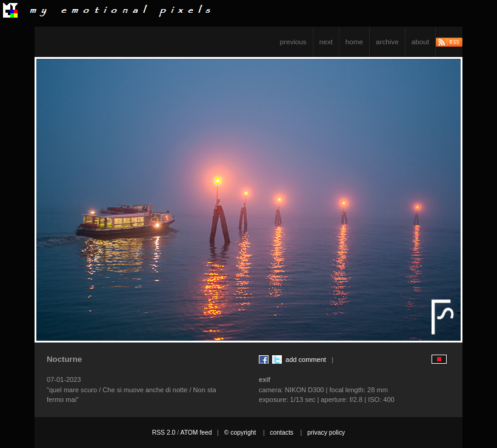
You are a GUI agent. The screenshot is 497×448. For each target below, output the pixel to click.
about (420, 42)
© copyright (240, 433)
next (326, 42)
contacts (282, 433)
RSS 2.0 (164, 433)
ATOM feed (196, 433)
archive (387, 42)
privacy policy (326, 433)
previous (293, 42)
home (354, 42)
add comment (306, 359)
